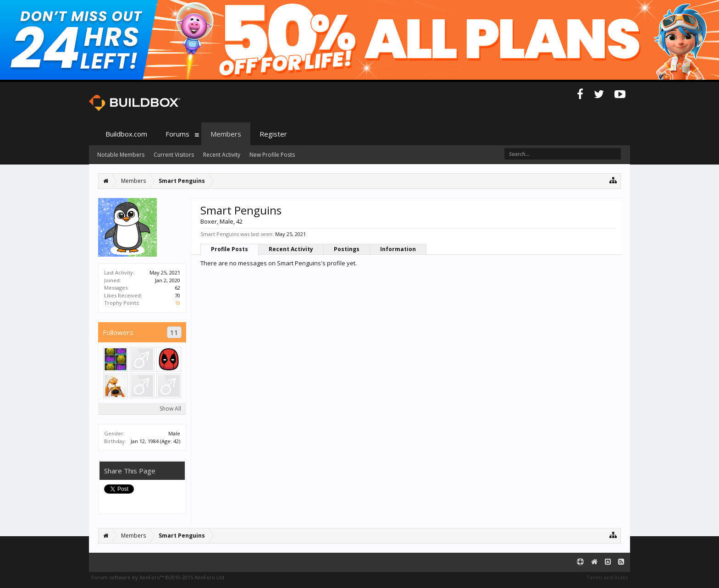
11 (174, 332)
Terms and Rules (607, 577)
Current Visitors (174, 155)
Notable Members (121, 155)
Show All (170, 409)
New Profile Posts (272, 155)
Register (273, 134)
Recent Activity (291, 249)
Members (226, 134)
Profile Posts (230, 249)
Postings (347, 249)
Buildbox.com (126, 134)
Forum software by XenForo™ (158, 577)
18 (177, 303)
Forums (177, 134)
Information (398, 249)
